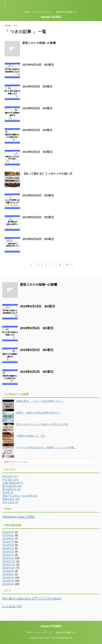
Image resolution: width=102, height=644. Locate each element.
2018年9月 (8, 571)
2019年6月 (8, 545)
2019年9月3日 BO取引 (37, 130)
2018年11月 (9, 565)
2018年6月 (8, 581)
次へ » (69, 265)
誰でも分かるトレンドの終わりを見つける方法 (42, 424)
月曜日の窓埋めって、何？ (31, 436)
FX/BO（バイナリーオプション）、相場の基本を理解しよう (51, 632)
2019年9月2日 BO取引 (37, 152)
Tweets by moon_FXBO (19, 517)
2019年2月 (8, 555)
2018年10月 (9, 568)
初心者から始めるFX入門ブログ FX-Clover (32, 598)
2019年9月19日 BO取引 (38, 65)
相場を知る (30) (11, 499)
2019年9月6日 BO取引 (37, 87)
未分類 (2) (8, 493)
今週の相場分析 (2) (13, 483)
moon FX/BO (51, 17)
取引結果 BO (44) (12, 486)
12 (60, 265)
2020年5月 (8, 532)
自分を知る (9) (10, 502)
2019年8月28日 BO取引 (38, 217)
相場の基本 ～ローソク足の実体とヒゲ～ (40, 401)
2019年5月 (8, 548)
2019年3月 (8, 552)
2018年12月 (9, 561)
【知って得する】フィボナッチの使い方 (47, 174)
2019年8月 (8, 539)
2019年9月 (8, 535)
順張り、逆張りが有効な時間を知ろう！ (39, 413)
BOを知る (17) (10, 476)
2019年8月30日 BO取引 (38, 196)
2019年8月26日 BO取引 (38, 239)
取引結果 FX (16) (12, 489)
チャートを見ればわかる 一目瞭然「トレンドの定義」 (46, 447)
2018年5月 (8, 584)
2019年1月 (8, 558)
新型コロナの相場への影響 (39, 43)
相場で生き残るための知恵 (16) (20, 496)
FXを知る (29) (10, 480)
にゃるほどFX (12, 606)
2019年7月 (8, 542)
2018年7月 (8, 578)
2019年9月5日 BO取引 (37, 108)
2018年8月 (8, 574)
